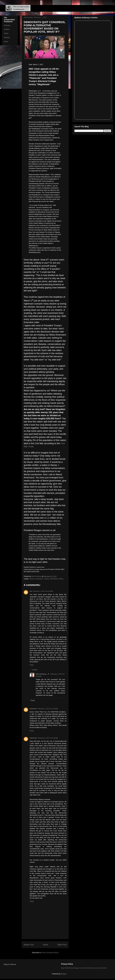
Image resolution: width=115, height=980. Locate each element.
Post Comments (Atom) (50, 953)
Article (32, 579)
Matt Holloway (41, 674)
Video (6, 33)
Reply (32, 665)
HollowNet (54, 579)
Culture (47, 579)
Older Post (62, 945)
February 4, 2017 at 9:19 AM (48, 738)
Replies (35, 670)
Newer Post (29, 945)
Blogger (64, 974)
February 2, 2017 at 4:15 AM (43, 591)
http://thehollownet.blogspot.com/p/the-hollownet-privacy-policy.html (84, 968)
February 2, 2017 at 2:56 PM (48, 709)
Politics (61, 579)
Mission (7, 37)
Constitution (39, 579)
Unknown (33, 709)
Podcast (7, 25)
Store (6, 42)
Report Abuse (10, 964)
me (31, 591)
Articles (7, 29)
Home (46, 945)
